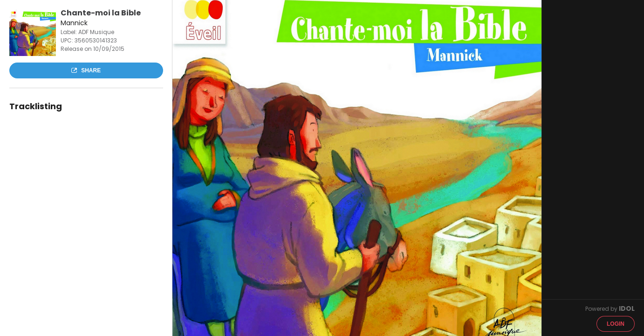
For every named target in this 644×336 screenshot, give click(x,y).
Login (616, 324)
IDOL (627, 308)
